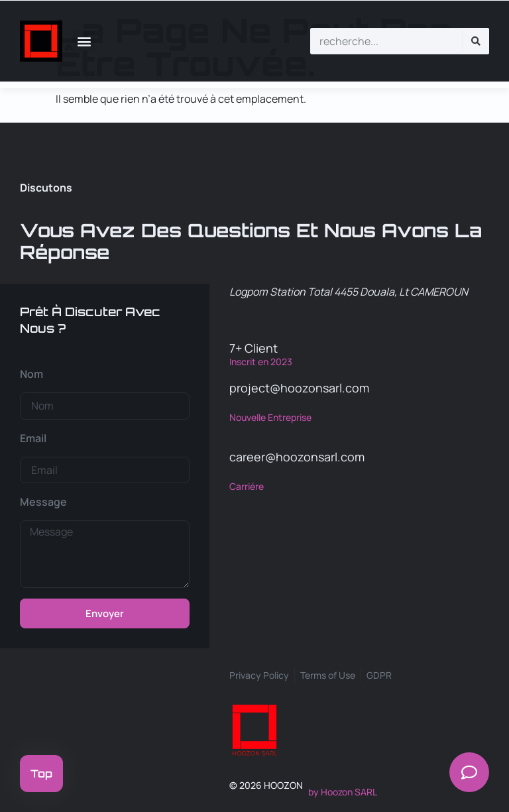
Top (41, 774)
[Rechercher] (476, 41)
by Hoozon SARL (343, 792)
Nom (31, 374)
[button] (84, 41)
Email (33, 438)
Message (43, 502)
